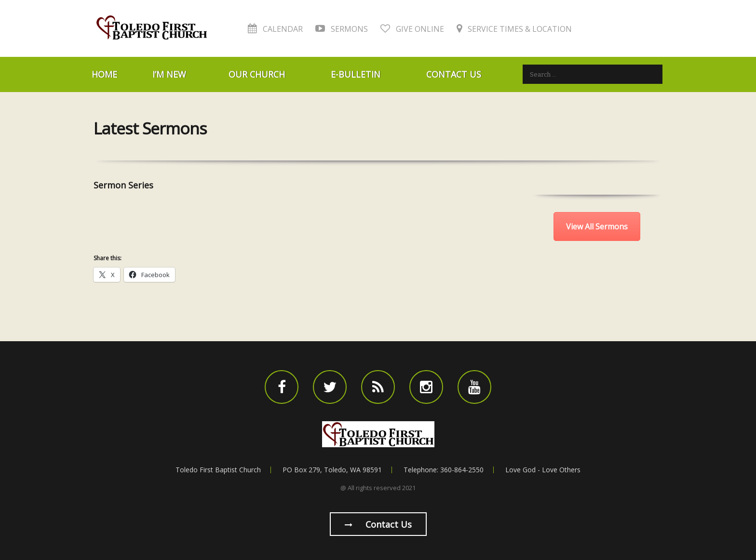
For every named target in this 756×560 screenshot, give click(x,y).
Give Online (412, 29)
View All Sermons (597, 227)
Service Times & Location (514, 29)
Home (104, 74)
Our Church (257, 74)
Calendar (275, 29)
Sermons (342, 29)
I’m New (169, 74)
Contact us (378, 524)
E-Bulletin (356, 74)
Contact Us (454, 74)
